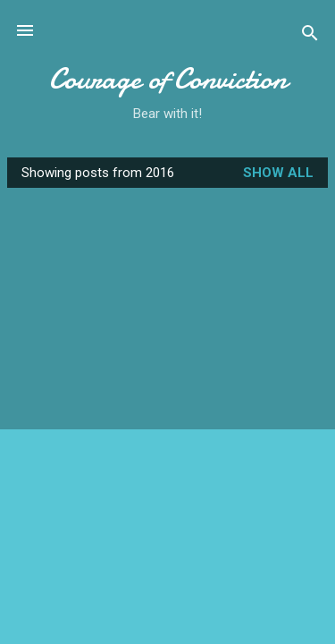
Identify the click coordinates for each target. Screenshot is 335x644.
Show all (278, 173)
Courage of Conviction (168, 79)
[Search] (310, 36)
